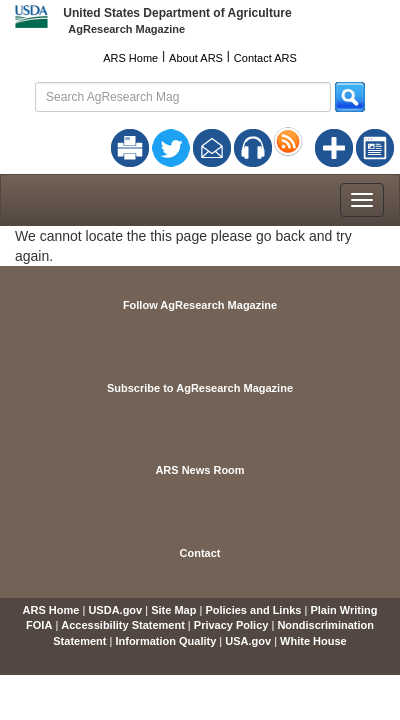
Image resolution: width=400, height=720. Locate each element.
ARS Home (130, 58)
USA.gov (248, 641)
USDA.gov (115, 610)
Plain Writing (343, 610)
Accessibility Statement (123, 625)
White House (313, 641)
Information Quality (165, 641)
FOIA (39, 625)
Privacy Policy (231, 625)
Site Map (173, 610)
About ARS (196, 58)
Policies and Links (253, 610)
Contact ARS (265, 58)
